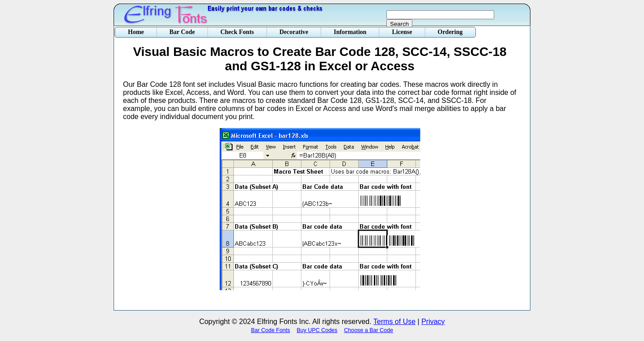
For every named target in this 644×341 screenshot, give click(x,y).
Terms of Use (394, 322)
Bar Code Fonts (270, 330)
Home (136, 32)
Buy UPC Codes (317, 330)
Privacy (433, 322)
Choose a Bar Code (369, 330)
